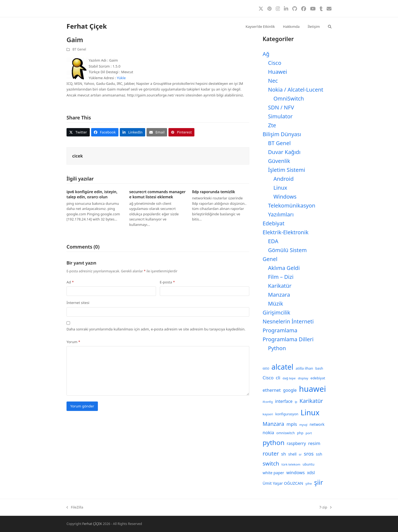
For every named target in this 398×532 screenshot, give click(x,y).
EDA (273, 241)
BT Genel (79, 49)
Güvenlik (279, 161)
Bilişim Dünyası (282, 134)
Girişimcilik (276, 312)
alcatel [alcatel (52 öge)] (282, 367)
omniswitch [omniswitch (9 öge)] (286, 433)
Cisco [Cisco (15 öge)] (268, 378)
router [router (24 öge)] (271, 453)
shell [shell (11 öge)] (292, 454)
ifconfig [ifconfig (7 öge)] (268, 402)
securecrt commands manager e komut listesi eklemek (157, 194)
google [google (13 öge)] (290, 390)
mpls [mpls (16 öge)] (292, 424)
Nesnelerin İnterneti (288, 321)
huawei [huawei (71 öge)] (313, 389)
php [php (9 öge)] (300, 433)
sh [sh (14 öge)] (284, 454)
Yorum (73, 342)
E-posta (167, 282)
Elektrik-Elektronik (286, 232)
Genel (270, 259)
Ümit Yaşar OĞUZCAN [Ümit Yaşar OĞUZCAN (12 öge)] (283, 483)
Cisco (275, 63)
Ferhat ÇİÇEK (92, 524)
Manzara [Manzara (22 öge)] (273, 424)
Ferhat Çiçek (87, 26)
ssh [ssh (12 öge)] (319, 454)
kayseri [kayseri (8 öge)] (268, 414)
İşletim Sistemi (286, 170)
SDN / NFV (281, 107)
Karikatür (280, 286)
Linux (280, 188)
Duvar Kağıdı (284, 152)
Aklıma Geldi (284, 268)
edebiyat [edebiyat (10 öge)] (318, 378)
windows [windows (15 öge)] (296, 472)
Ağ (266, 54)
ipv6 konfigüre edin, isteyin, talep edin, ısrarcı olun (92, 194)
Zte (272, 125)
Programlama (280, 330)
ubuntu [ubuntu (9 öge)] (308, 464)
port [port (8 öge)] (309, 433)
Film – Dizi (281, 277)
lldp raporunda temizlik (213, 192)
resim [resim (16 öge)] (314, 443)
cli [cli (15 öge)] (278, 378)
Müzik (276, 304)
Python (277, 348)
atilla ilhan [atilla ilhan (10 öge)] (304, 368)
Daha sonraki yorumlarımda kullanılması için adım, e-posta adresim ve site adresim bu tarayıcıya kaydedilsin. (156, 329)
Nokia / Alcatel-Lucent (296, 90)
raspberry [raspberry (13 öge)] (296, 443)
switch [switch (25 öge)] (271, 463)
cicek (77, 156)
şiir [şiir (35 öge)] (319, 482)
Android (283, 179)
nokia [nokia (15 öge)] (268, 432)
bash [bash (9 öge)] (319, 368)
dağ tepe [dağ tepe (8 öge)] (289, 378)
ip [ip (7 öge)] (296, 402)
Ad (70, 282)
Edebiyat (273, 223)
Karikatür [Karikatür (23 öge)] (311, 401)
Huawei (278, 72)
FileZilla (75, 507)
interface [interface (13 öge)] (284, 401)
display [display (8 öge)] (303, 378)
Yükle (121, 78)
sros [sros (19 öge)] (309, 454)
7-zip (325, 507)
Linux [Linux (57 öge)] (310, 412)
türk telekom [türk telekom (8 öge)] (291, 464)
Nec (273, 81)
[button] (330, 26)
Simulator (280, 116)
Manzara (279, 295)
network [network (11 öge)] (317, 424)
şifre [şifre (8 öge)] (309, 484)
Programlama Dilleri (288, 339)
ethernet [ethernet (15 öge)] (272, 390)
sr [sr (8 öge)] (300, 454)
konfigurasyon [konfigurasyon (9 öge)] (287, 414)
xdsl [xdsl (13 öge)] (311, 473)
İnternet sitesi (78, 303)
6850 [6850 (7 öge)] (266, 369)
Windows (285, 197)
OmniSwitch (289, 98)
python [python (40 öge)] (273, 442)
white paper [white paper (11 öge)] (273, 473)
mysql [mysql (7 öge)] (303, 425)
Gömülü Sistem (287, 250)
